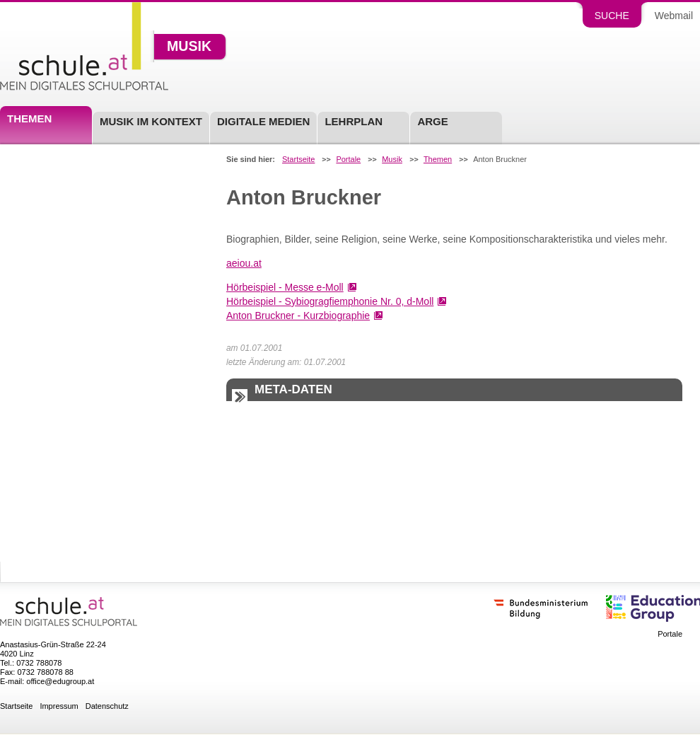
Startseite (298, 160)
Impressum (59, 706)
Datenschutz (107, 706)
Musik (189, 47)
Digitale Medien (263, 121)
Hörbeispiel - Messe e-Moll (285, 287)
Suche (612, 16)
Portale (348, 160)
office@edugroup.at (60, 681)
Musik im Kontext (151, 121)
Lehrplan (354, 121)
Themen (29, 118)
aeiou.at (244, 263)
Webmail (674, 16)
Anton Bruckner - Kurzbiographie (298, 316)
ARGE (432, 121)
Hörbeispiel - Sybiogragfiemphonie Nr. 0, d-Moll (330, 301)
